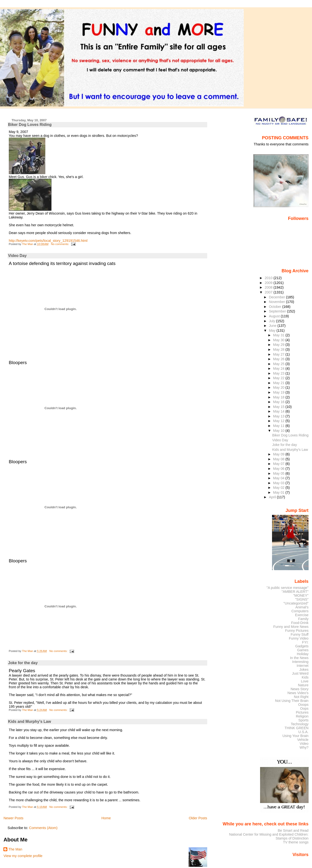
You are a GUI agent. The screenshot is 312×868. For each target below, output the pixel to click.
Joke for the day (23, 663)
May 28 (279, 349)
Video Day (17, 256)
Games (303, 650)
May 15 (279, 407)
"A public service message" (287, 588)
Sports (303, 720)
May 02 (279, 488)
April (273, 497)
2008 (269, 287)
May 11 (279, 426)
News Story (299, 689)
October (276, 307)
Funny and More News (291, 627)
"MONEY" (301, 595)
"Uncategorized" (296, 603)
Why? (304, 747)
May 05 (279, 473)
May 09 (279, 454)
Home (106, 818)
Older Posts (198, 818)
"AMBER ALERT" (295, 592)
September (278, 311)
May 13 (279, 416)
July (272, 321)
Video (304, 744)
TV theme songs (296, 842)
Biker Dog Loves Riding (30, 125)
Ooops (303, 705)
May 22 (279, 378)
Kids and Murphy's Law (29, 722)
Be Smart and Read (293, 830)
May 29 (279, 345)
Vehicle (303, 740)
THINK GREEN (296, 728)
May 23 (279, 373)
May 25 (279, 364)
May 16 (279, 402)
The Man (15, 849)
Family (303, 619)
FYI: (305, 642)
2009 (269, 283)
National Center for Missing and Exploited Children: (269, 834)
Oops (304, 708)
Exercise (302, 615)
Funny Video (299, 638)
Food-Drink (300, 623)
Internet (303, 666)
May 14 (279, 411)
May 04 (279, 478)
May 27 (279, 354)
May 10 (279, 431)
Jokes (304, 670)
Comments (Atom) (43, 828)
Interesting (300, 662)
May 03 (279, 483)
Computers (300, 611)
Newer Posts (13, 818)
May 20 (279, 387)
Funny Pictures (297, 631)
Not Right (301, 697)
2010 (269, 278)
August (275, 316)
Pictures (302, 712)
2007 (269, 292)
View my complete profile (23, 856)
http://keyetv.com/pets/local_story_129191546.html (48, 241)
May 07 (279, 464)
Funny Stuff (299, 634)
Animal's (302, 607)
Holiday (303, 654)
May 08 (279, 459)
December (277, 297)
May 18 (279, 397)
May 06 (279, 469)
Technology (300, 724)
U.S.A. (303, 732)
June (273, 326)
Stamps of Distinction (292, 838)
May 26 (279, 359)
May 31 (279, 335)
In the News (299, 658)
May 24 (279, 368)
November (277, 302)
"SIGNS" (302, 599)
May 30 (279, 340)
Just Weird (300, 673)
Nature (303, 685)
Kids (305, 677)
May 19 (279, 392)
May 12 (279, 421)
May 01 (279, 492)
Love (305, 681)
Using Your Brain (296, 736)
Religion (302, 716)
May (273, 330)
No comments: (60, 244)
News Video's (298, 693)
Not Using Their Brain (292, 701)
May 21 (279, 383)
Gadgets (302, 646)
